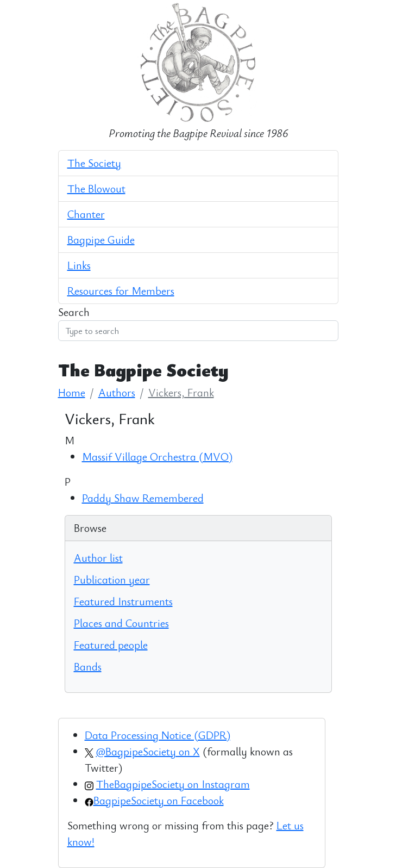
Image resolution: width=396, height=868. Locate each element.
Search (74, 312)
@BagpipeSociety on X (148, 751)
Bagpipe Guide (101, 240)
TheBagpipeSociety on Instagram (173, 784)
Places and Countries (121, 623)
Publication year (112, 579)
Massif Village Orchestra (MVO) (157, 457)
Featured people (111, 645)
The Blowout (96, 188)
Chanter (86, 214)
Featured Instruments (123, 601)
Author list (98, 558)
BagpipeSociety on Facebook (159, 800)
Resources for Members (121, 291)
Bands (88, 666)
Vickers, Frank (181, 392)
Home (72, 392)
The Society (94, 163)
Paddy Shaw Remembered (143, 498)
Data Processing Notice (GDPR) (158, 735)
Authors (117, 392)
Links (79, 265)
